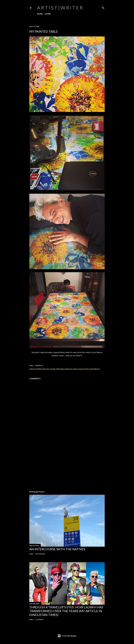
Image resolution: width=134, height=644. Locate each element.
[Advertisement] (67, 466)
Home (41, 14)
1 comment (39, 619)
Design (53, 369)
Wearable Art (95, 369)
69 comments (40, 554)
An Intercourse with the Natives (57, 549)
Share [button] (31, 365)
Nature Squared (79, 369)
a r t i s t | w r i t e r (60, 8)
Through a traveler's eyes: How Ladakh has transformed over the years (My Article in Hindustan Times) (66, 611)
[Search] (103, 7)
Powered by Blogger (67, 636)
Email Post (39, 365)
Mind (58, 369)
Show (87, 369)
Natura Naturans (67, 369)
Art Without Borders (42, 369)
